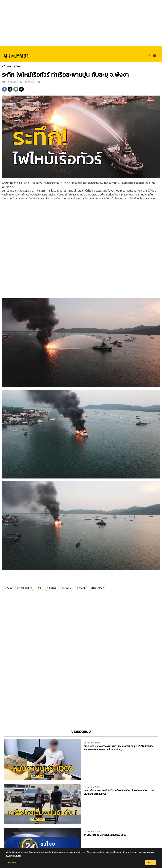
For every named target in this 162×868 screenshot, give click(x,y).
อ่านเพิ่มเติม (11, 863)
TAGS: (8, 588)
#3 (40, 588)
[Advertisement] (81, 23)
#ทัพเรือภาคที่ (25, 588)
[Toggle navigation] (154, 55)
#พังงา (81, 588)
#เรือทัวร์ (52, 588)
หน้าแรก (6, 66)
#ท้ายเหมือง (97, 588)
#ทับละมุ (67, 588)
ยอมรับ (150, 863)
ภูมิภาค (18, 66)
